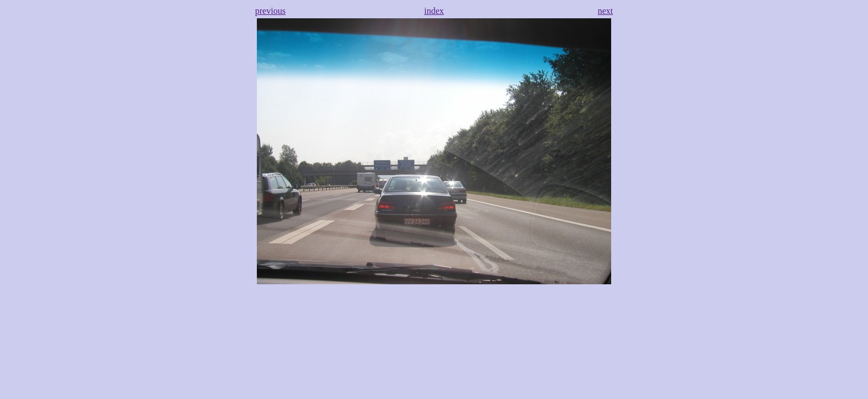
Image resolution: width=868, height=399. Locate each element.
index (434, 11)
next (606, 11)
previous (270, 11)
